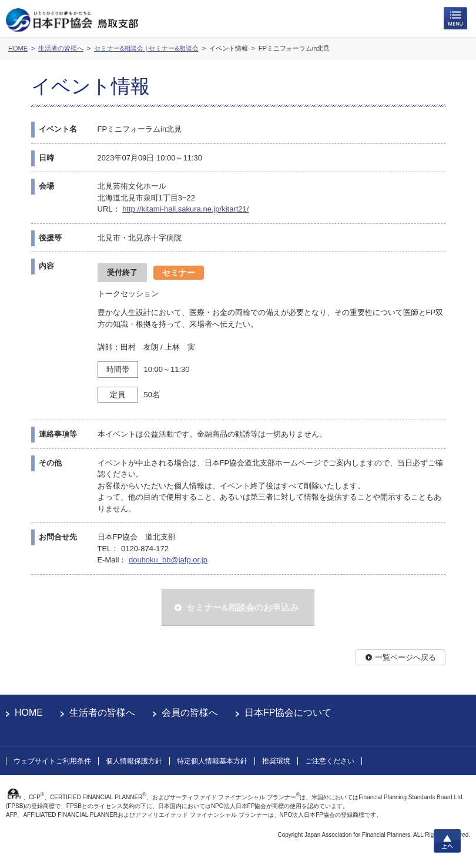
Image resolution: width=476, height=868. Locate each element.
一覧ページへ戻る (405, 657)
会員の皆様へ (190, 713)
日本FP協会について (288, 713)
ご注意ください (330, 761)
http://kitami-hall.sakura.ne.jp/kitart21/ (185, 209)
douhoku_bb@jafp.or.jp (168, 560)
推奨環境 (276, 761)
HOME (29, 713)
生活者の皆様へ (102, 713)
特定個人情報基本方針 (212, 761)
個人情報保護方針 (134, 761)
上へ (447, 841)
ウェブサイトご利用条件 (52, 761)
